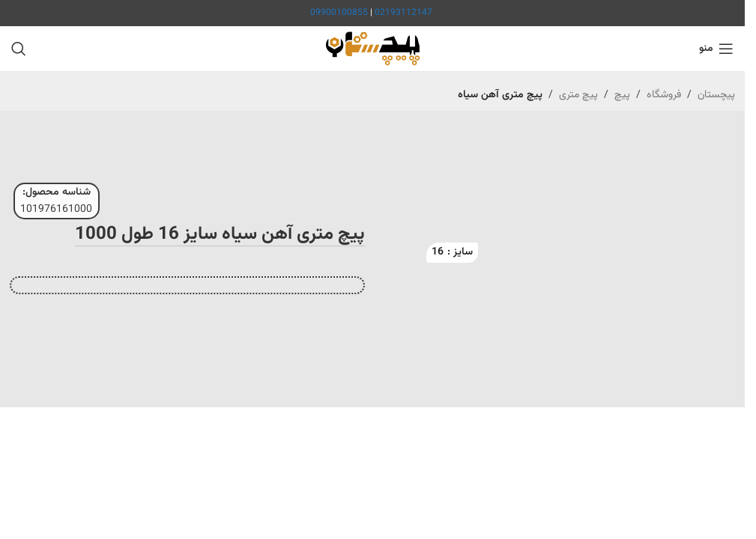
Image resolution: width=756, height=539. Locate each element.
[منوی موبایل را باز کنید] (716, 49)
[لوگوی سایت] (373, 49)
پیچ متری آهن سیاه (500, 95)
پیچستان (716, 95)
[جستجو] (19, 49)
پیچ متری (578, 95)
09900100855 (339, 13)
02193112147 (403, 13)
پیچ (622, 95)
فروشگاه (664, 95)
